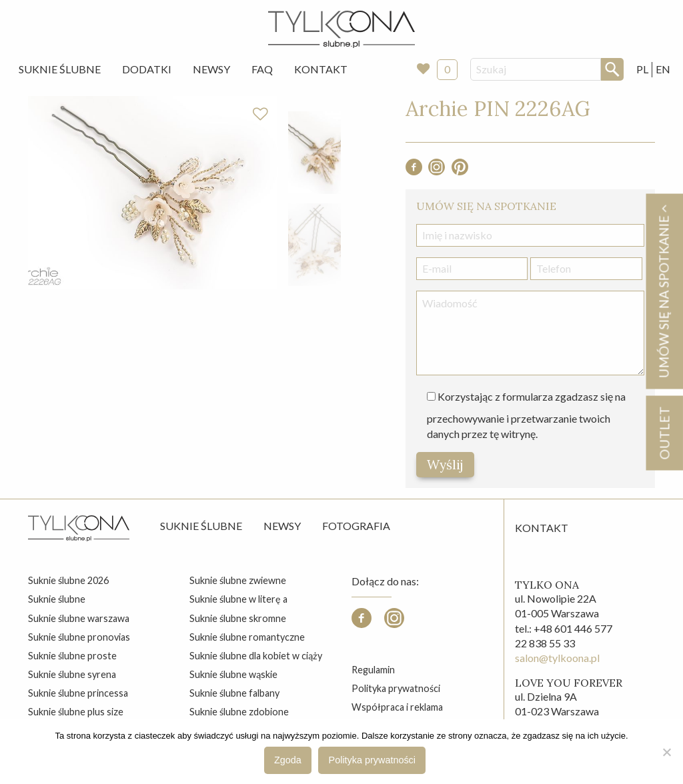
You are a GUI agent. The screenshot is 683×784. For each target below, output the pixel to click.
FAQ (262, 69)
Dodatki (147, 69)
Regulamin (373, 670)
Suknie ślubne (201, 526)
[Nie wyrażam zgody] (666, 752)
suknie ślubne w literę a (238, 599)
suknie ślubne (57, 599)
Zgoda (288, 760)
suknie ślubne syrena (72, 674)
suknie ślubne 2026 (68, 580)
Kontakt (321, 69)
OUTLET (664, 433)
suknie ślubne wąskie (233, 674)
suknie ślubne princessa (78, 693)
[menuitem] (60, 69)
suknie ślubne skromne (238, 618)
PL (642, 69)
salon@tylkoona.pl (557, 658)
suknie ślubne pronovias (79, 637)
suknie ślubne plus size (76, 712)
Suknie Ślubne (60, 69)
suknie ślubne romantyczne (247, 637)
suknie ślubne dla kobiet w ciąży (256, 656)
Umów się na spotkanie (664, 291)
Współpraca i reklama (397, 707)
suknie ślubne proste (72, 656)
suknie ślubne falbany (234, 693)
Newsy (211, 69)
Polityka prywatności (396, 688)
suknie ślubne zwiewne (238, 580)
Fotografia (356, 526)
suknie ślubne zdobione (239, 712)
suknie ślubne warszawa (79, 618)
